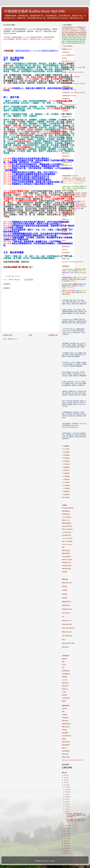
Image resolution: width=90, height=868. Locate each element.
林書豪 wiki (65, 219)
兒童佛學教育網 (66, 237)
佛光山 (64, 640)
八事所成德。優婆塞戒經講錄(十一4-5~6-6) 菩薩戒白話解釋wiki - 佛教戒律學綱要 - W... (76, 815)
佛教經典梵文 (79, 292)
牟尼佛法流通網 (66, 566)
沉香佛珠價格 (77, 197)
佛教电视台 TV (66, 129)
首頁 (30, 335)
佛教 (73, 292)
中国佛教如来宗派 (67, 162)
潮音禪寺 (83, 207)
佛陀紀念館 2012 (67, 621)
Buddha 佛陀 (72, 210)
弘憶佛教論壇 (66, 671)
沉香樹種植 (67, 195)
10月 (67, 792)
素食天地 (64, 250)
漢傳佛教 (64, 590)
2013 (65, 836)
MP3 (66, 470)
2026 (65, 775)
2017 (65, 785)
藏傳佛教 (64, 598)
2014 (65, 833)
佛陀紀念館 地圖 (67, 624)
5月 (67, 804)
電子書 (64, 665)
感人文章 (64, 680)
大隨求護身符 (66, 698)
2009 (65, 846)
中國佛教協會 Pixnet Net (69, 96)
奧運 (63, 662)
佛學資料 (64, 709)
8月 (67, 797)
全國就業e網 (66, 52)
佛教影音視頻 (66, 228)
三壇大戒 (64, 216)
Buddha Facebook (67, 544)
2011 (65, 841)
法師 (63, 668)
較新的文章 (8, 335)
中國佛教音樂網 (82, 34)
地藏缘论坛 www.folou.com (70, 108)
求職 (63, 64)
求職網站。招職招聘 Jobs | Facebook (73, 72)
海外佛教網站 (66, 253)
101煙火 (64, 692)
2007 (65, 851)
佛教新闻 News (66, 135)
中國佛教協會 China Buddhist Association (74, 83)
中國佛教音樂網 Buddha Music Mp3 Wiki (35, 11)
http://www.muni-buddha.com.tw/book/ (73, 262)
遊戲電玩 (64, 659)
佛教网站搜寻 (66, 141)
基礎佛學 (64, 677)
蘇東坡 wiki (65, 689)
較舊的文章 (53, 335)
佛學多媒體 (78, 33)
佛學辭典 (64, 587)
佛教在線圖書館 (69, 33)
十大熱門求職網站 (67, 46)
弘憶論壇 (64, 572)
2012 (65, 838)
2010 (65, 843)
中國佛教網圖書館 (71, 34)
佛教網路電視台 (66, 225)
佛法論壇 (64, 231)
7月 (67, 799)
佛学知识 (64, 147)
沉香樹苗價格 (76, 195)
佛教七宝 (64, 150)
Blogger (52, 861)
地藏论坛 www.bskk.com (69, 105)
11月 (67, 790)
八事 (6, 276)
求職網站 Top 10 (67, 49)
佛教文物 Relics (66, 123)
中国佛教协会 (66, 99)
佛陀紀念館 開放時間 (68, 628)
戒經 (9, 276)
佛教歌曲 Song (66, 120)
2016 (65, 828)
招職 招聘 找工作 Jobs (68, 61)
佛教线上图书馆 (66, 144)
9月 (67, 794)
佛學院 (64, 240)
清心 (63, 617)
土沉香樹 (69, 197)
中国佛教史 (65, 111)
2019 (65, 780)
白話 (16, 276)
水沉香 (64, 193)
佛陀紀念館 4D (66, 613)
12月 (67, 787)
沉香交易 (78, 193)
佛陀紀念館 (65, 647)
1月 (67, 825)
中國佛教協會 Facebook (69, 90)
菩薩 (19, 276)
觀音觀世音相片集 (67, 609)
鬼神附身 (64, 695)
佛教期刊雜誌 (66, 244)
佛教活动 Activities (67, 126)
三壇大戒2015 (66, 213)
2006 (65, 853)
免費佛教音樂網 (66, 80)
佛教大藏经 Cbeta (67, 165)
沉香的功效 (71, 193)
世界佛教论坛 (66, 156)
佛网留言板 (65, 168)
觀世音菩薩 (65, 683)
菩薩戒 (13, 276)
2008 (65, 848)
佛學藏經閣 (65, 234)
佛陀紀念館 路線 (67, 632)
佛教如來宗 (65, 222)
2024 (65, 778)
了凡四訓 (82, 31)
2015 (65, 831)
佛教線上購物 (66, 259)
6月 (67, 802)
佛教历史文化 (66, 153)
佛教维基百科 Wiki (67, 138)
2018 (65, 782)
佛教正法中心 (66, 159)
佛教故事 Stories (67, 117)
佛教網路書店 (66, 247)
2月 (67, 812)
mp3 (67, 529)
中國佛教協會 (66, 86)
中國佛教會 (65, 718)
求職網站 (64, 58)
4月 (67, 807)
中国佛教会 (65, 102)
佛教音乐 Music (66, 114)
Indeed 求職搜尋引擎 (68, 55)
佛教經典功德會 (66, 569)
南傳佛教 (64, 594)
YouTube (67, 538)
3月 (67, 809)
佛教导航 (64, 132)
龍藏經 (64, 701)
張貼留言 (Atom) (12, 339)
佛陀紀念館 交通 (67, 583)
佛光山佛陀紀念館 (67, 636)
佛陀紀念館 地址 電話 (68, 643)
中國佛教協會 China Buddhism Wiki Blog (73, 93)
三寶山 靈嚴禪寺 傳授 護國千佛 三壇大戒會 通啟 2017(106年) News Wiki (76, 821)
